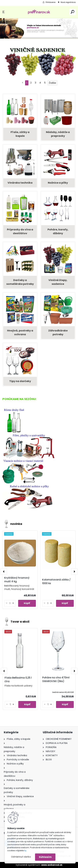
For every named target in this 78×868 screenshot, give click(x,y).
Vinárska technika (20, 183)
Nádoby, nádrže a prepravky (58, 134)
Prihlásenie (51, 2)
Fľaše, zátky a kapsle (20, 134)
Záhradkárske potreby (58, 332)
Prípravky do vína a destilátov (20, 231)
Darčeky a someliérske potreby (20, 282)
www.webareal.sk (52, 865)
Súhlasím (45, 857)
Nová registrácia (68, 2)
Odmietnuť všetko (21, 857)
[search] (73, 12)
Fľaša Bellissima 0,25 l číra (18, 680)
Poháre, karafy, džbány (58, 231)
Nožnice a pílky (58, 183)
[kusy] (10, 603)
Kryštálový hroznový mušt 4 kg (17, 580)
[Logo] (39, 12)
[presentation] (4, 571)
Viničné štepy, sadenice (58, 282)
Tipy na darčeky (20, 381)
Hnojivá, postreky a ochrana (20, 332)
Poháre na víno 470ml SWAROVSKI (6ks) (56, 679)
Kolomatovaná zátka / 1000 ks (56, 581)
